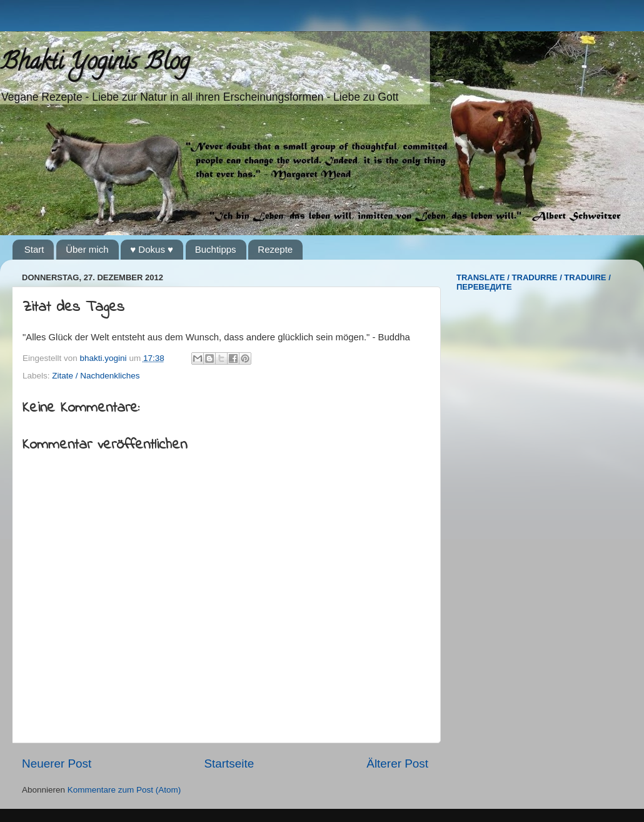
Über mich (87, 249)
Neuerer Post (57, 764)
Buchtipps (216, 249)
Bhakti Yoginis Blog (95, 64)
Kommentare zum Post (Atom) (124, 790)
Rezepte (275, 249)
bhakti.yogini (105, 358)
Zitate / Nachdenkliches (96, 376)
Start (34, 249)
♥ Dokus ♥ (152, 249)
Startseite (229, 764)
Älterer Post (397, 764)
